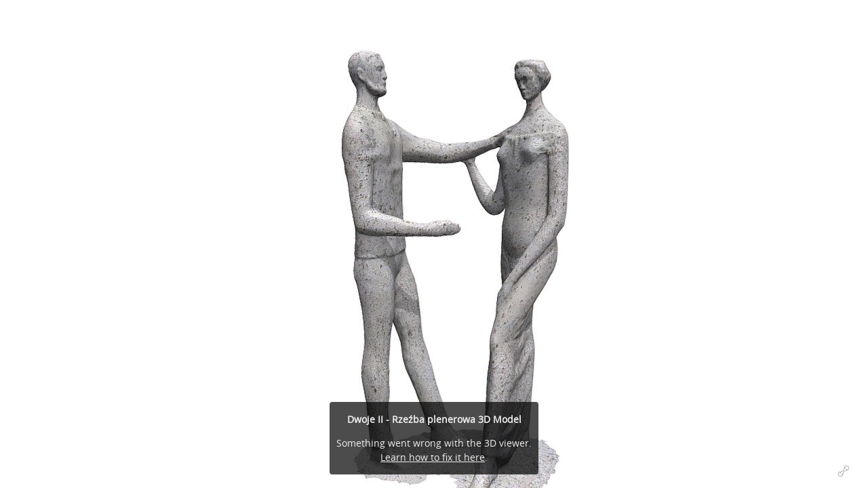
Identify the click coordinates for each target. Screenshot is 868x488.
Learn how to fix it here (433, 457)
